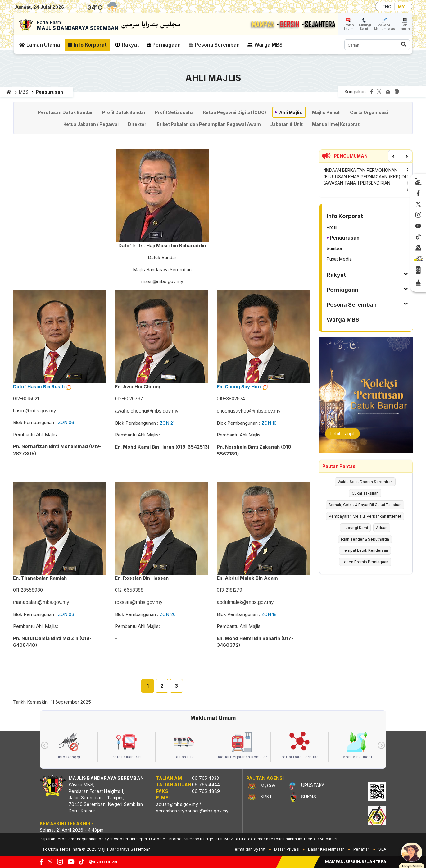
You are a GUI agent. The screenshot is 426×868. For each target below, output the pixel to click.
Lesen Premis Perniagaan (365, 562)
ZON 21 (167, 423)
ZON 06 (66, 422)
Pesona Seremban (217, 45)
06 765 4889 (206, 791)
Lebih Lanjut (342, 434)
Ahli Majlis (291, 112)
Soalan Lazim (349, 27)
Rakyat (130, 45)
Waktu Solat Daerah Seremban (365, 482)
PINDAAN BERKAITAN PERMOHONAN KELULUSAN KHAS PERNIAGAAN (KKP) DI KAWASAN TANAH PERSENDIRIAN (365, 176)
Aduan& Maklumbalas (384, 27)
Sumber (335, 248)
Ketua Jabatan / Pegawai (91, 124)
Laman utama (9, 92)
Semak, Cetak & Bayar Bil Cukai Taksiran (365, 505)
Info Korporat (90, 45)
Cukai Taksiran (365, 493)
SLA (382, 849)
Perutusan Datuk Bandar (65, 112)
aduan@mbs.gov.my (177, 804)
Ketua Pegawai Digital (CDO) (235, 112)
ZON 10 (269, 423)
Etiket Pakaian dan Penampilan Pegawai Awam (209, 124)
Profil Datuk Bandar (124, 112)
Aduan (382, 528)
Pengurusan (345, 238)
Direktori (138, 124)
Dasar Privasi (287, 849)
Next (406, 156)
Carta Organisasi (369, 112)
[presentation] (45, 745)
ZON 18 (269, 614)
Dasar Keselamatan (326, 849)
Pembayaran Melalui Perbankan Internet (365, 516)
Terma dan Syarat (249, 849)
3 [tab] (176, 686)
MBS (24, 92)
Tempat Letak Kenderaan (365, 550)
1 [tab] (148, 686)
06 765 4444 (206, 785)
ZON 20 (168, 614)
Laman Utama (43, 45)
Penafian (362, 849)
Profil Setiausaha (174, 112)
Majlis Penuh (326, 112)
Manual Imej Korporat (336, 124)
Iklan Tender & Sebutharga (365, 539)
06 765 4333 (205, 778)
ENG (387, 7)
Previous (394, 156)
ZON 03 (66, 614)
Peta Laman (405, 27)
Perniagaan (167, 45)
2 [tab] (162, 686)
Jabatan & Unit (286, 124)
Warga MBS (268, 45)
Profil (332, 227)
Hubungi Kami (364, 27)
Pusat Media (339, 259)
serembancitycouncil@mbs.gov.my (192, 811)
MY (401, 7)
